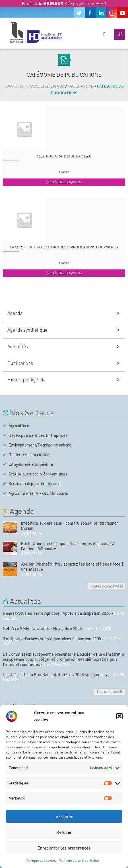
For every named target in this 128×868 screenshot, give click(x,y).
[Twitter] (79, 13)
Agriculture (19, 425)
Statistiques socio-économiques (38, 474)
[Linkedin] (101, 13)
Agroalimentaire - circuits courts (38, 493)
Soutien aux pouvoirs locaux (34, 483)
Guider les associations (30, 454)
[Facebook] (90, 13)
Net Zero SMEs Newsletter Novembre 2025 (42, 628)
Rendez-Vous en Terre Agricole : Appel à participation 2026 (57, 613)
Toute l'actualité (110, 691)
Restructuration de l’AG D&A (64, 156)
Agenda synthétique (27, 330)
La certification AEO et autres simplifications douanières (64, 247)
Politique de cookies (41, 860)
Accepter (64, 817)
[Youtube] (123, 13)
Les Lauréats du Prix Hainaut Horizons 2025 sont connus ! (57, 674)
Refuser (64, 832)
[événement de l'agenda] (10, 528)
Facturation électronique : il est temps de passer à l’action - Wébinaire (68, 546)
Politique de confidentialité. (79, 860)
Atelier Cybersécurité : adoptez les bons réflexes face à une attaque (72, 566)
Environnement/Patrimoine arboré (40, 445)
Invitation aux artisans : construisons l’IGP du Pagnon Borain (70, 526)
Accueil (39, 86)
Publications (81, 86)
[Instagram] (112, 13)
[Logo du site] (36, 32)
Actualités (18, 346)
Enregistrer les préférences (64, 848)
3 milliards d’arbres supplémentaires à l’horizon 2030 (52, 639)
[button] (119, 716)
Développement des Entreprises (38, 435)
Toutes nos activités (106, 586)
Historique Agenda (26, 379)
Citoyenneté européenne (31, 464)
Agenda (57, 86)
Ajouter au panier (64, 182)
